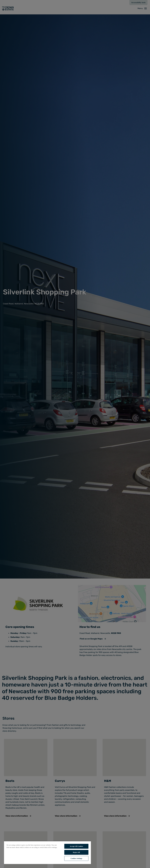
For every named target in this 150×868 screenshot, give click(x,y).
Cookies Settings (76, 858)
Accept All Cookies (76, 846)
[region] (47, 853)
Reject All (76, 852)
